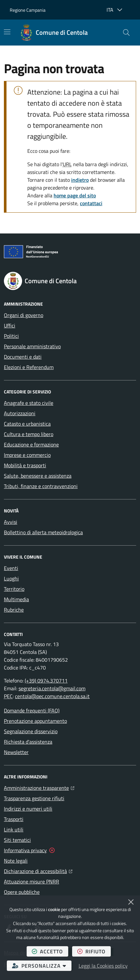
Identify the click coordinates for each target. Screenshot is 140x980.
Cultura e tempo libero (29, 434)
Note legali (16, 861)
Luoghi (11, 578)
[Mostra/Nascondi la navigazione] (7, 32)
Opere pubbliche (22, 892)
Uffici (10, 325)
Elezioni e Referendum (29, 367)
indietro (80, 180)
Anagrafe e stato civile (29, 403)
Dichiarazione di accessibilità (38, 870)
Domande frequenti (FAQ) (32, 710)
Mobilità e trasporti (25, 465)
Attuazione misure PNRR (32, 881)
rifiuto (94, 951)
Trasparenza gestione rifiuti (34, 798)
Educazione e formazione (31, 444)
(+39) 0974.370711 (46, 681)
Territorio (14, 589)
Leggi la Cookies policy (103, 966)
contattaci (91, 203)
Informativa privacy (25, 850)
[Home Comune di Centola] (54, 33)
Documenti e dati (23, 357)
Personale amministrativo (32, 346)
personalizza (42, 966)
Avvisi (11, 522)
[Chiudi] (131, 902)
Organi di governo (24, 315)
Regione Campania (28, 10)
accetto (50, 951)
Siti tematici (17, 840)
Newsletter (16, 752)
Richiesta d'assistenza (28, 742)
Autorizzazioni (20, 413)
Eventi (11, 568)
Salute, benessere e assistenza (38, 476)
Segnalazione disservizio (31, 731)
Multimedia (16, 599)
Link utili (14, 829)
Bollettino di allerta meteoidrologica (43, 532)
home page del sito (75, 195)
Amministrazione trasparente (39, 787)
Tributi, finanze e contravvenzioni (41, 486)
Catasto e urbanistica (27, 424)
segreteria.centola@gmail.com (52, 688)
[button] (126, 33)
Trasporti (14, 819)
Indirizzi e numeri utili (28, 809)
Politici (11, 336)
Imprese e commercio (27, 455)
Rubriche (14, 610)
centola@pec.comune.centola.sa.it (52, 696)
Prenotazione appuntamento (35, 721)
